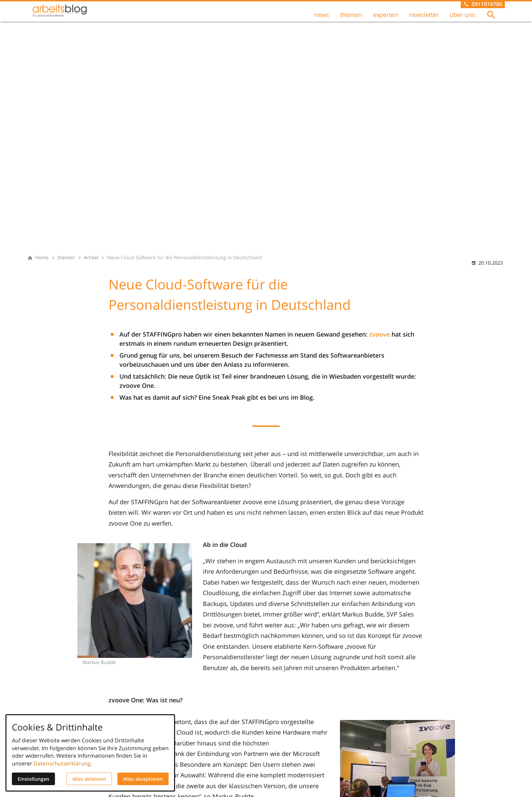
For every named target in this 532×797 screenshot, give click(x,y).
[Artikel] (91, 258)
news (322, 21)
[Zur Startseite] (73, 22)
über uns (462, 21)
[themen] (66, 258)
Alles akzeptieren (143, 779)
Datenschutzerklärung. (63, 763)
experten (385, 21)
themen (351, 21)
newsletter (424, 21)
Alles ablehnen (89, 779)
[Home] (42, 258)
